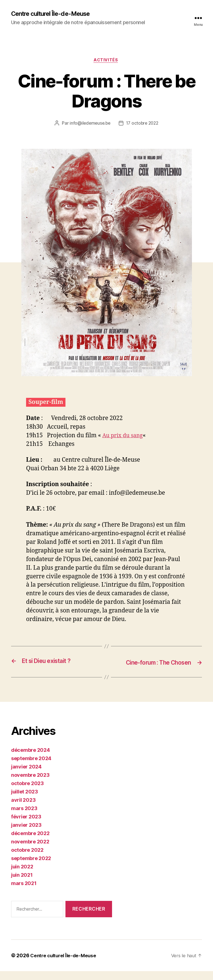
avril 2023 (23, 809)
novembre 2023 (30, 784)
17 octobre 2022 (143, 125)
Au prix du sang (124, 437)
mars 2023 (24, 817)
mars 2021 (24, 892)
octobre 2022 (27, 859)
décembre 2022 (30, 842)
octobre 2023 (27, 792)
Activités (106, 61)
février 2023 (26, 826)
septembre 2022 (31, 867)
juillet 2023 (25, 801)
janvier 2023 (26, 834)
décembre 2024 (31, 759)
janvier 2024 (26, 776)
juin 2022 (22, 875)
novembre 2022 (30, 850)
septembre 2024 (31, 767)
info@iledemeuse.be (89, 125)
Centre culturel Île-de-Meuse (55, 14)
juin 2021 (22, 884)
